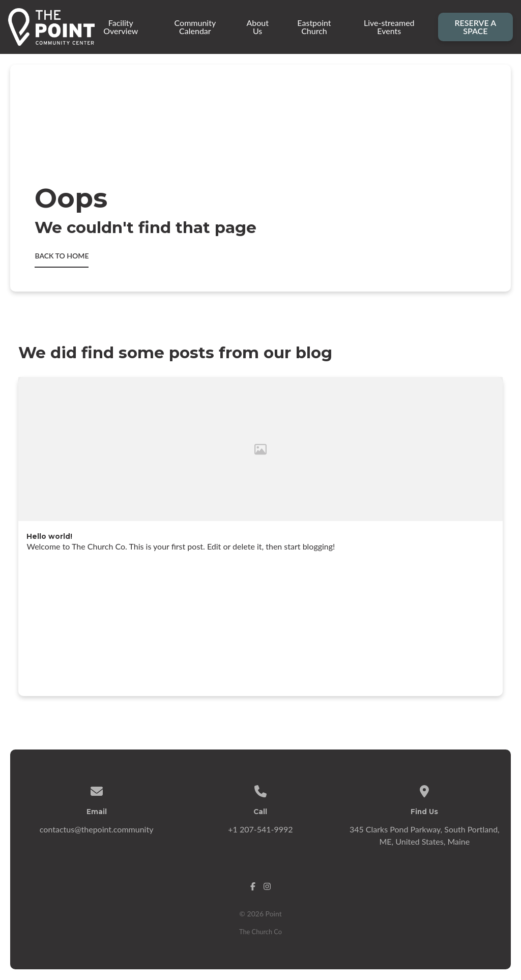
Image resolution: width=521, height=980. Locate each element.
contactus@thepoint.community (97, 829)
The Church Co (260, 932)
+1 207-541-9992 (260, 829)
